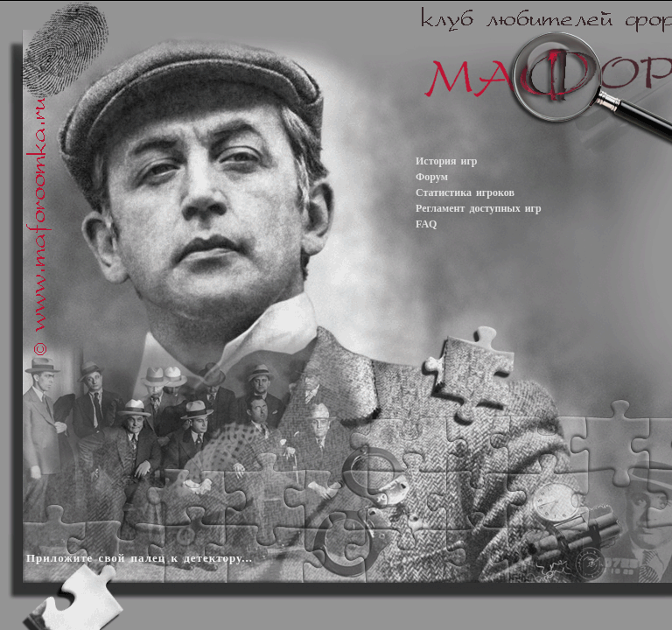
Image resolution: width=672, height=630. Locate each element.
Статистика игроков (465, 192)
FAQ (426, 224)
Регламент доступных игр (479, 208)
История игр (447, 161)
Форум (432, 177)
